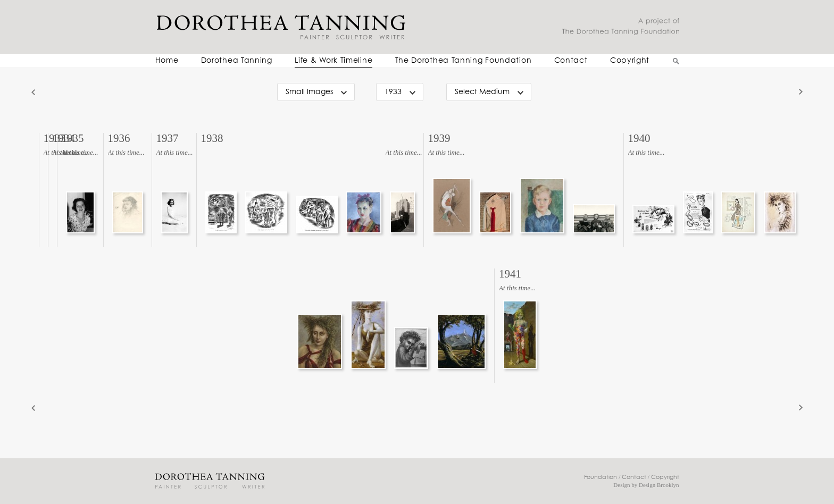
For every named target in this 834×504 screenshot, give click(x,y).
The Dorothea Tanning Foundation (464, 61)
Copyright (630, 61)
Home (167, 61)
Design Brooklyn (659, 485)
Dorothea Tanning (237, 61)
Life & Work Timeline (333, 61)
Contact (571, 61)
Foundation (601, 477)
